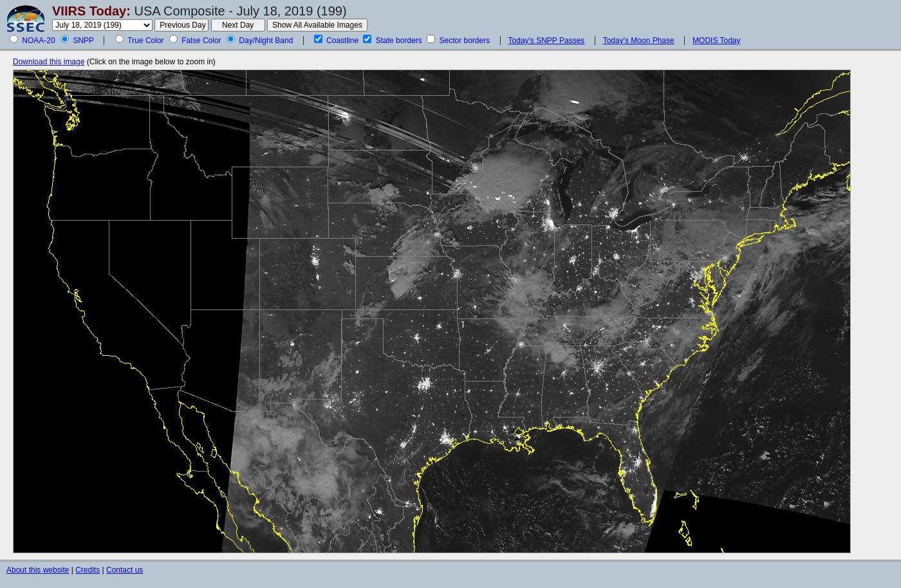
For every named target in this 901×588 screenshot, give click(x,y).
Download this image (49, 62)
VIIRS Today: (91, 11)
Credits (88, 570)
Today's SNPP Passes (547, 41)
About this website (38, 570)
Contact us (125, 570)
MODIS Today (716, 41)
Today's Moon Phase (639, 41)
